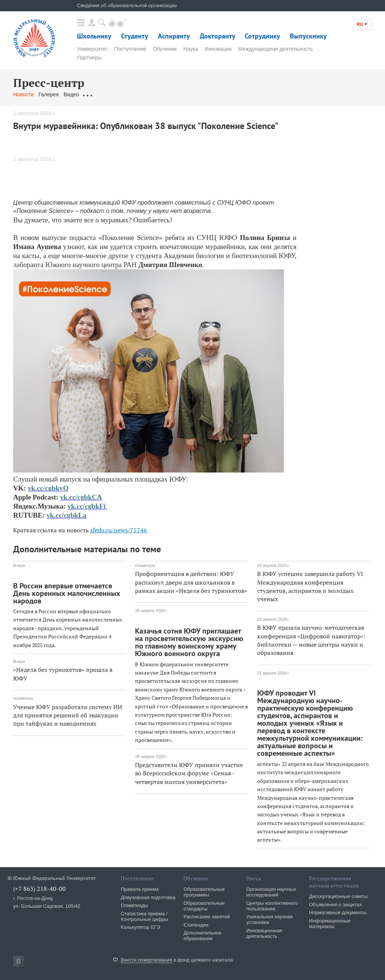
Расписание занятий (207, 917)
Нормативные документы (338, 912)
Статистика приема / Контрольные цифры (144, 916)
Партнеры (89, 58)
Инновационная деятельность (264, 933)
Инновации (218, 49)
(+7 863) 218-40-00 (39, 889)
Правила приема (140, 889)
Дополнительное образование (202, 936)
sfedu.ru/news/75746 (119, 530)
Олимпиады (134, 905)
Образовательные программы (204, 892)
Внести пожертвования (146, 960)
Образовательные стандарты (204, 906)
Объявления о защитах (335, 905)
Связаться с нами (161, 94)
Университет (92, 49)
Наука (191, 49)
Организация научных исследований (271, 892)
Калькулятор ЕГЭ (140, 927)
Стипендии (196, 925)
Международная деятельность (275, 49)
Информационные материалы (330, 924)
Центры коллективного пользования (272, 906)
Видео (71, 94)
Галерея (49, 94)
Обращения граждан (109, 94)
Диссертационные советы (338, 896)
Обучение (165, 49)
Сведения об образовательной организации (127, 5)
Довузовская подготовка (148, 897)
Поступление (130, 49)
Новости (23, 94)
